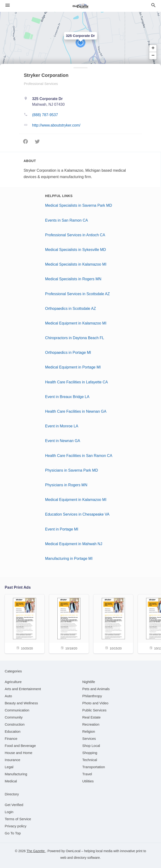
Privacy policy (16, 826)
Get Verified (14, 805)
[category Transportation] (94, 767)
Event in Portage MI (62, 529)
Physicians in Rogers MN (66, 485)
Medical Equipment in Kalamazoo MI (76, 323)
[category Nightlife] (89, 682)
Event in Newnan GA (63, 441)
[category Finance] (11, 739)
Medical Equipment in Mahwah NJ (74, 544)
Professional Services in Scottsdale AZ (77, 294)
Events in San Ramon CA (66, 220)
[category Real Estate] (92, 717)
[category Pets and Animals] (96, 689)
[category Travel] (87, 774)
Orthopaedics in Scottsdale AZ (70, 309)
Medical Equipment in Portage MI (73, 367)
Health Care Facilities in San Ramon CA (79, 456)
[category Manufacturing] (16, 774)
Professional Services (41, 84)
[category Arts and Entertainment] (23, 689)
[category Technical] (90, 760)
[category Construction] (15, 724)
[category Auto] (8, 696)
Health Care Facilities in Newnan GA (76, 411)
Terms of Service (18, 819)
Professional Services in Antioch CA (75, 235)
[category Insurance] (13, 760)
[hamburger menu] (8, 5)
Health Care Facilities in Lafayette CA (76, 382)
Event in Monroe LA (62, 426)
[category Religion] (89, 731)
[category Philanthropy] (92, 696)
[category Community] (14, 717)
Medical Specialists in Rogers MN (73, 279)
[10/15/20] (113, 624)
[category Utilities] (88, 781)
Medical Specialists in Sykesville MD (76, 250)
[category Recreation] (91, 724)
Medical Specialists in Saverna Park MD (79, 205)
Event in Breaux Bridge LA (67, 397)
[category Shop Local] (91, 746)
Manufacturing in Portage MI (69, 559)
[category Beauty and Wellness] (21, 703)
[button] (80, 43)
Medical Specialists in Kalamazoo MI (76, 264)
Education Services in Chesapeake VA (77, 514)
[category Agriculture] (13, 682)
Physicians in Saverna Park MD (72, 470)
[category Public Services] (95, 710)
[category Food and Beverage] (20, 746)
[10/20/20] (25, 624)
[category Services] (89, 739)
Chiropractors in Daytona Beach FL (75, 338)
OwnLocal (73, 851)
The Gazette (36, 851)
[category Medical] (11, 781)
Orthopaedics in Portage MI (68, 353)
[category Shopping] (90, 753)
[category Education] (13, 731)
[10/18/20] (69, 624)
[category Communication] (17, 710)
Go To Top (13, 833)
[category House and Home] (19, 753)
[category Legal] (9, 767)
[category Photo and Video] (95, 703)
